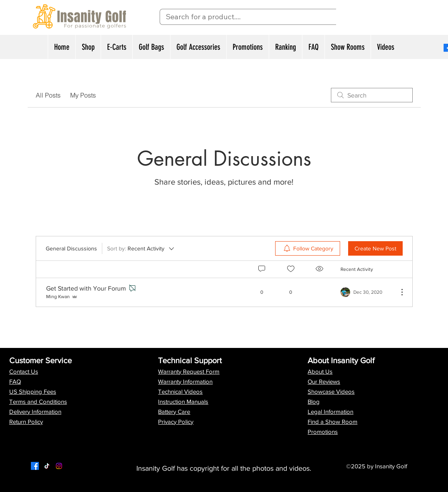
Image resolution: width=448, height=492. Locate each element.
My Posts (83, 95)
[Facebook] (35, 466)
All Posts (48, 95)
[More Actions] (398, 292)
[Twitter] (47, 466)
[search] (372, 95)
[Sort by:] (141, 248)
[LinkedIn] (59, 466)
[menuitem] (308, 248)
